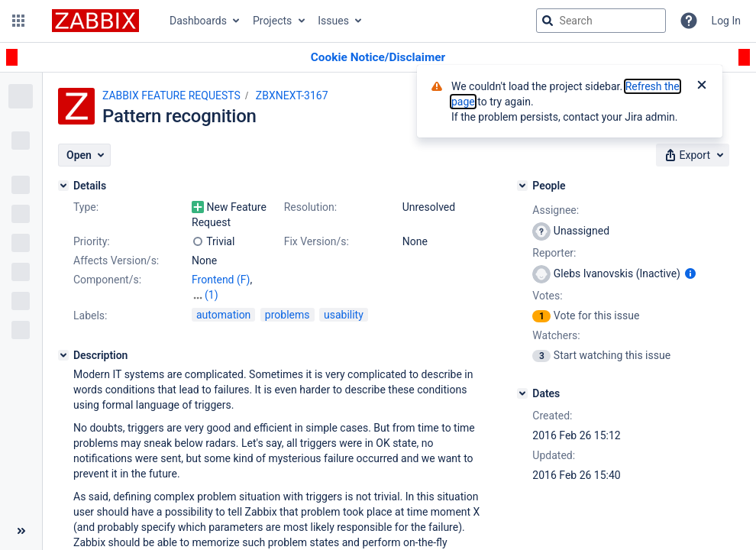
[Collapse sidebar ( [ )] (21, 531)
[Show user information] (690, 273)
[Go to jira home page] (95, 21)
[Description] (63, 355)
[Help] (689, 21)
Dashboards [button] (198, 21)
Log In (726, 21)
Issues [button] (333, 21)
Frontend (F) (221, 280)
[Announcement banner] (378, 58)
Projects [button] (272, 21)
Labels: (90, 315)
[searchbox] (601, 21)
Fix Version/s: (317, 241)
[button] (18, 21)
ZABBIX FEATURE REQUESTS (171, 95)
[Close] (702, 86)
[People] (522, 186)
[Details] (63, 186)
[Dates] (522, 393)
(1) (212, 295)
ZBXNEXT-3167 (292, 95)
